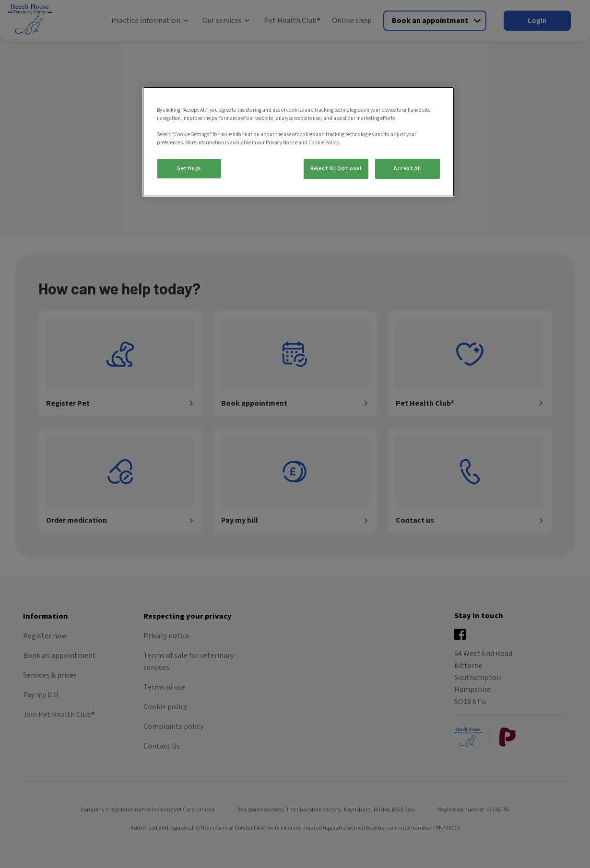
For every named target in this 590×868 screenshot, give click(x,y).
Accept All (407, 169)
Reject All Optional (336, 169)
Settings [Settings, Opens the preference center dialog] (189, 169)
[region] (298, 142)
